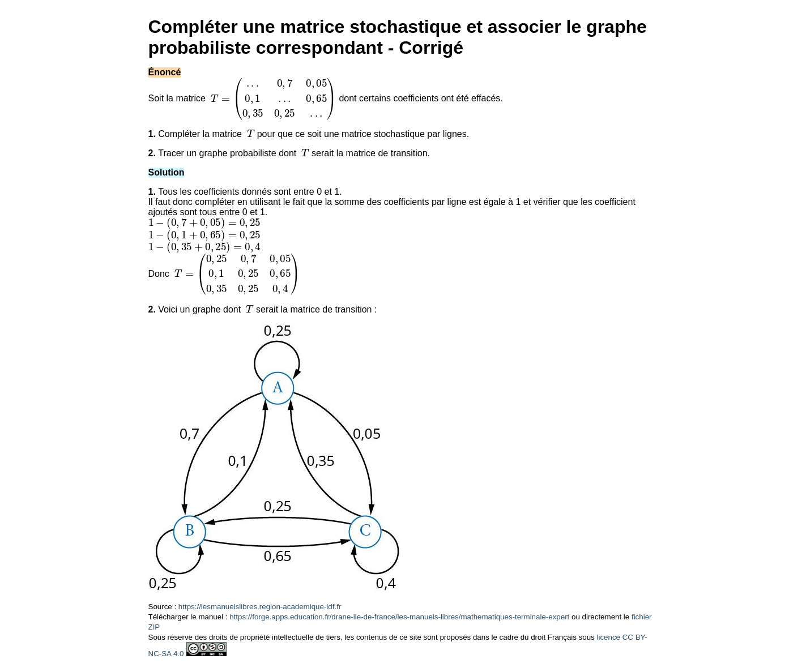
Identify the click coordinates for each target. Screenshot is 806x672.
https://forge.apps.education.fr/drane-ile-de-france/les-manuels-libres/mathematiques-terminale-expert (399, 617)
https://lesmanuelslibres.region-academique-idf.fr (260, 607)
